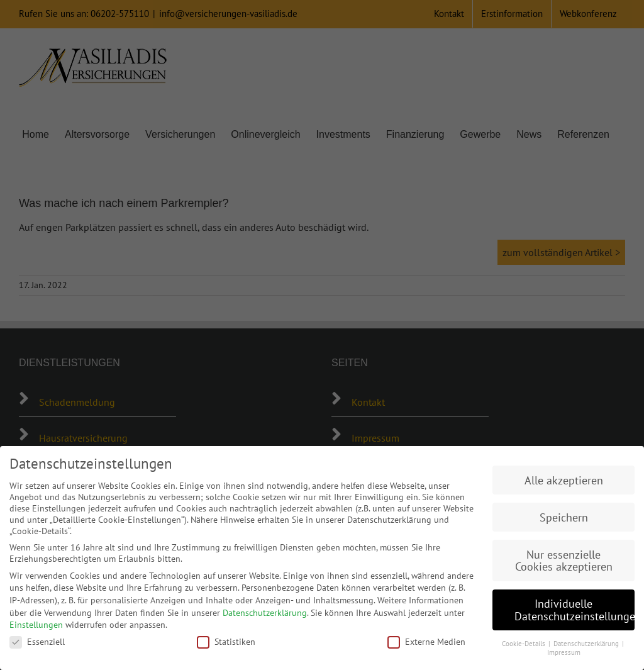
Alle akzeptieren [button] (564, 480)
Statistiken (226, 642)
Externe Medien (426, 642)
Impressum (564, 652)
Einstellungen (36, 625)
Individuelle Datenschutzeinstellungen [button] (575, 610)
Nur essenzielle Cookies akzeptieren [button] (564, 561)
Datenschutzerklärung (265, 613)
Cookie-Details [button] (525, 644)
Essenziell (37, 642)
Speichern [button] (564, 517)
